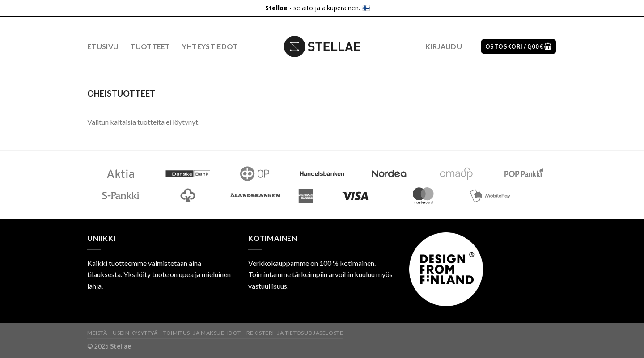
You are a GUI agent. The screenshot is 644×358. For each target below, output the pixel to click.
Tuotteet (150, 46)
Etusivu (103, 46)
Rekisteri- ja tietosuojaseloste (295, 333)
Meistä (97, 333)
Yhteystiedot (210, 46)
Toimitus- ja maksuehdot (202, 333)
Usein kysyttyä (135, 333)
